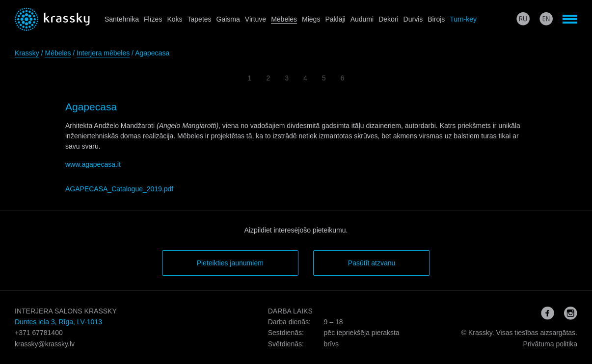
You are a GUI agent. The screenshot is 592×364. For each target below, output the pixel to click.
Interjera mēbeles (103, 53)
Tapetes (200, 19)
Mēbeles (284, 19)
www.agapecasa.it (93, 164)
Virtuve (256, 19)
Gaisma (228, 19)
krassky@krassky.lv (45, 344)
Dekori (388, 19)
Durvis (413, 19)
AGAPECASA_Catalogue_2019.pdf (119, 189)
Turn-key (463, 19)
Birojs (436, 19)
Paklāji (335, 19)
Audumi (362, 19)
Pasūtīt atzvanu (372, 263)
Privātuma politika (550, 344)
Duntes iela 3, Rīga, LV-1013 (58, 322)
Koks (175, 19)
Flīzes (153, 19)
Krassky (27, 53)
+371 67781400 (39, 333)
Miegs (311, 19)
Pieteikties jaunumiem (230, 263)
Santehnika (122, 19)
